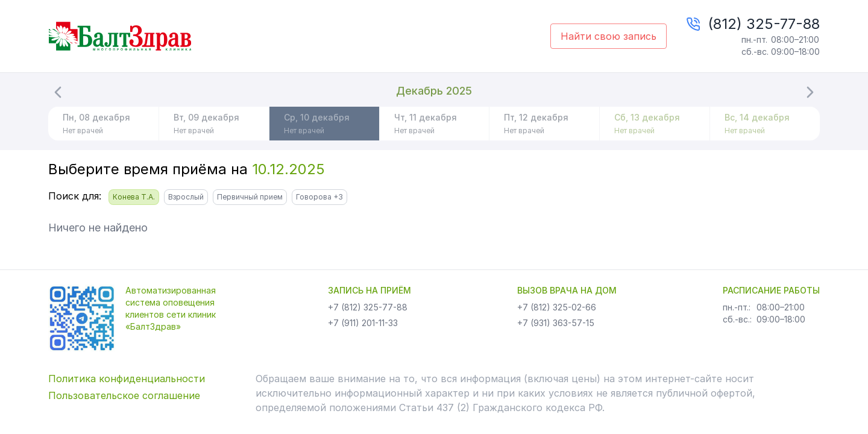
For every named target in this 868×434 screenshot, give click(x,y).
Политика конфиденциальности (127, 379)
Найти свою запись (609, 36)
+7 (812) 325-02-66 (557, 307)
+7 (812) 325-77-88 (368, 307)
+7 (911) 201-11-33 (363, 323)
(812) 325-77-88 (764, 24)
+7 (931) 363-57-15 (556, 323)
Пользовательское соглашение (124, 395)
